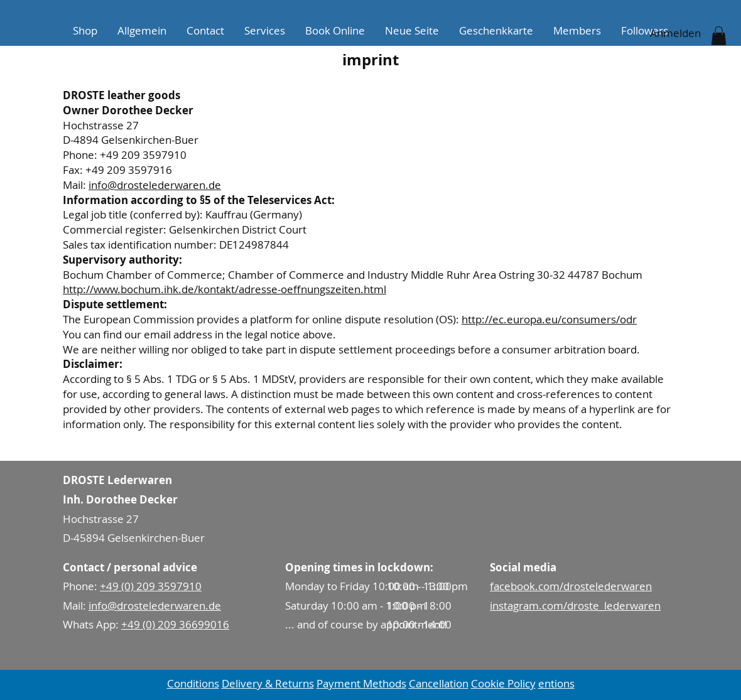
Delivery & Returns (268, 683)
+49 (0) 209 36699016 (175, 624)
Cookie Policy (503, 683)
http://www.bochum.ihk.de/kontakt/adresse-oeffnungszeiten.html (224, 289)
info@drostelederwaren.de (155, 185)
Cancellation (439, 683)
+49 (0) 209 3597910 (151, 586)
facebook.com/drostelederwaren (571, 586)
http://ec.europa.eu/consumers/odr (549, 319)
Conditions (193, 683)
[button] (719, 36)
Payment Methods (361, 683)
